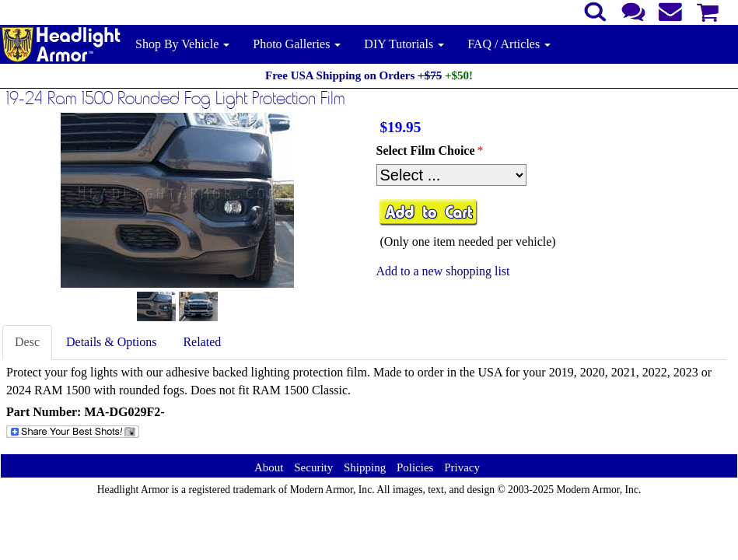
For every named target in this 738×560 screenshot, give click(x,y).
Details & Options (111, 342)
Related (202, 342)
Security (313, 467)
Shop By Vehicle (182, 44)
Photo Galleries (297, 44)
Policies (415, 467)
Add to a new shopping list (443, 271)
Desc (27, 342)
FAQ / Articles (509, 44)
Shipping (365, 467)
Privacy (462, 467)
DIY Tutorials (404, 44)
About (269, 467)
